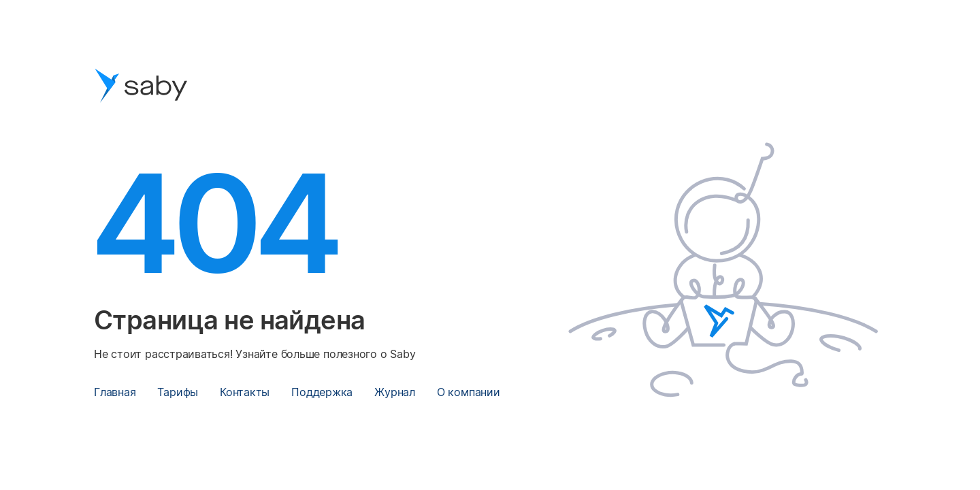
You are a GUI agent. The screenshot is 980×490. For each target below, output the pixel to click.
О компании (469, 392)
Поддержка (322, 392)
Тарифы (178, 392)
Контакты (245, 392)
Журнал (395, 392)
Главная (115, 392)
